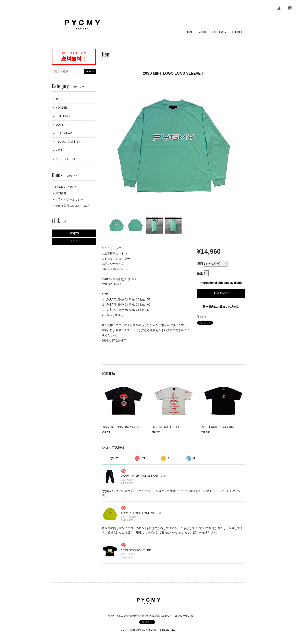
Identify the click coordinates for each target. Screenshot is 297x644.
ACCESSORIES (66, 159)
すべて (114, 458)
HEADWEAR (64, 133)
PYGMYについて (66, 187)
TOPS (59, 99)
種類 (200, 264)
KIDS (59, 150)
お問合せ (61, 193)
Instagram (74, 233)
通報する (202, 317)
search (90, 71)
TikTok (74, 241)
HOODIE (61, 108)
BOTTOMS (63, 116)
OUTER (60, 125)
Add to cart (221, 293)
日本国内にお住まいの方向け (221, 307)
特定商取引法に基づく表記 (72, 206)
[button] (219, 32)
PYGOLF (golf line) (67, 142)
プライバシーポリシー (69, 199)
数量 (200, 273)
